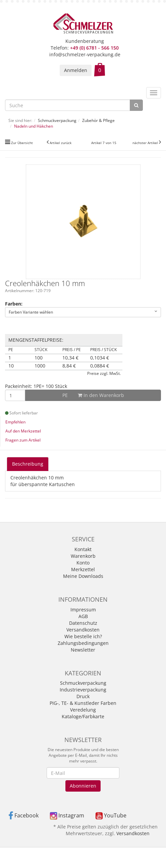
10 (11, 366)
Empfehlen (15, 422)
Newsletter (83, 650)
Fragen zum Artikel (23, 440)
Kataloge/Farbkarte (83, 716)
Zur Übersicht (22, 143)
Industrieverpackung (83, 690)
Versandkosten (83, 630)
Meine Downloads (83, 576)
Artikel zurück (61, 143)
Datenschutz (83, 623)
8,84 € (69, 366)
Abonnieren (83, 786)
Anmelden (76, 70)
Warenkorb (83, 556)
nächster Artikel (146, 143)
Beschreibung (28, 464)
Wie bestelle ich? (83, 636)
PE (11, 350)
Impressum (83, 610)
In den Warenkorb (93, 395)
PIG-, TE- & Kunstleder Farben (83, 703)
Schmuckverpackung (83, 683)
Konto (83, 563)
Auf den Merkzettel (23, 431)
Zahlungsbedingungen (83, 643)
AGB (83, 616)
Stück (41, 350)
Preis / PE (72, 350)
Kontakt (83, 549)
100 (39, 358)
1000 (40, 366)
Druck (83, 696)
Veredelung (83, 710)
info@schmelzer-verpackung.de (85, 54)
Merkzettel (83, 569)
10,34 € (70, 358)
